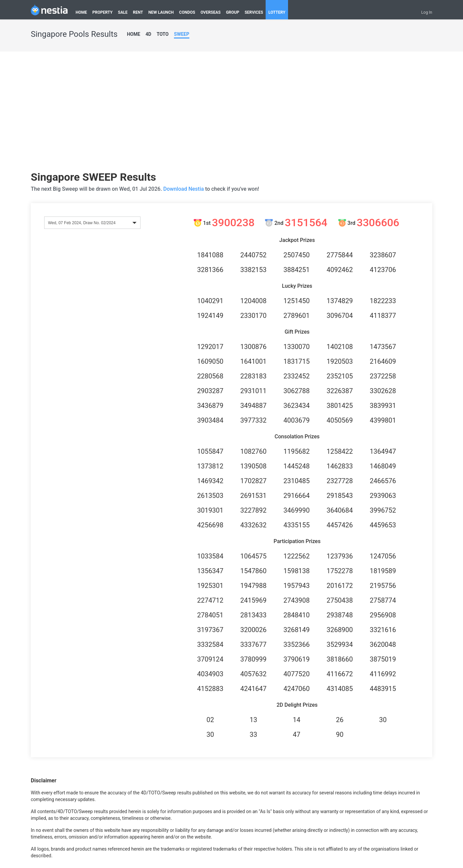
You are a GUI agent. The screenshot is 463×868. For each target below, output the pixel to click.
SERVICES (254, 12)
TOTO (163, 34)
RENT (138, 12)
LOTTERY (277, 12)
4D (148, 34)
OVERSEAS (210, 12)
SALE (123, 12)
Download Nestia (184, 189)
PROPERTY (102, 12)
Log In (427, 12)
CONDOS (187, 12)
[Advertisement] (232, 114)
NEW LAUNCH (161, 12)
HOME (81, 12)
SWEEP (182, 34)
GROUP (233, 12)
